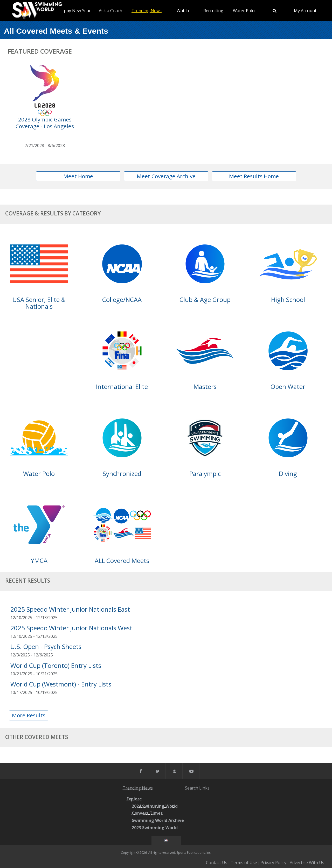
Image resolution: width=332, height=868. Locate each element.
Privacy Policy (273, 863)
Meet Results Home (254, 176)
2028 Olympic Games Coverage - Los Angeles (45, 123)
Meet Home (78, 176)
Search (192, 788)
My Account (305, 11)
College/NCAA (122, 299)
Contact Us (217, 863)
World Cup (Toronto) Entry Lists (56, 665)
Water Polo (244, 11)
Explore (134, 799)
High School (288, 299)
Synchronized (122, 473)
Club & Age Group (205, 299)
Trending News (147, 11)
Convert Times (147, 813)
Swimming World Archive (158, 820)
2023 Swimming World (155, 828)
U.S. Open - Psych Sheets (46, 646)
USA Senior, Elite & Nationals (39, 303)
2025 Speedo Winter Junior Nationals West (71, 628)
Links (204, 788)
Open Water (288, 386)
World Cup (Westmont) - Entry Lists (61, 684)
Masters (205, 386)
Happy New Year (75, 11)
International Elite (122, 386)
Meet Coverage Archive (166, 176)
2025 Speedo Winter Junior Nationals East (70, 609)
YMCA (39, 560)
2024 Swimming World (155, 806)
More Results (29, 715)
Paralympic (205, 473)
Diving (288, 473)
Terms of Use (244, 863)
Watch (183, 11)
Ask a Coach (110, 11)
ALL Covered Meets (122, 560)
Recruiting (213, 11)
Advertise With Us (307, 863)
